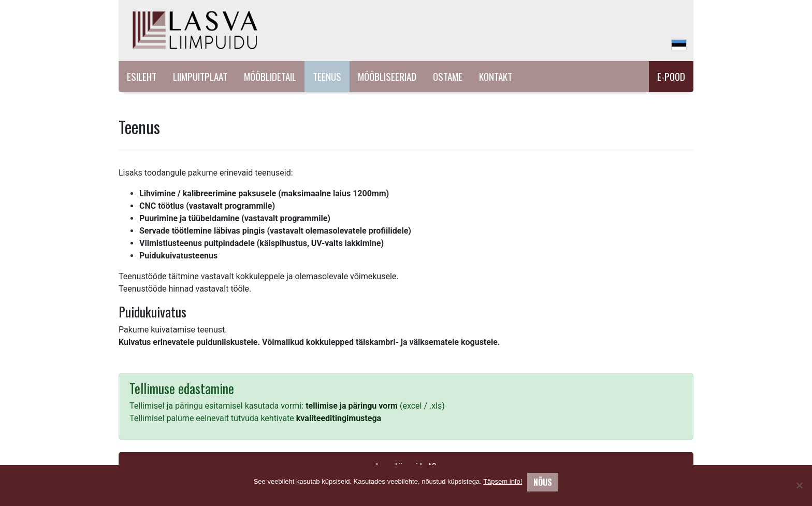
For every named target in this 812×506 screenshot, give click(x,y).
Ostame (448, 76)
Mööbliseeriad (387, 76)
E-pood (671, 76)
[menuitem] (679, 45)
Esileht (142, 76)
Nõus (543, 482)
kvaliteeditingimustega (339, 418)
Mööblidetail (270, 76)
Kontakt (496, 76)
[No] (799, 485)
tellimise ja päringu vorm (352, 406)
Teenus (327, 76)
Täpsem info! (503, 481)
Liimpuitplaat (200, 76)
